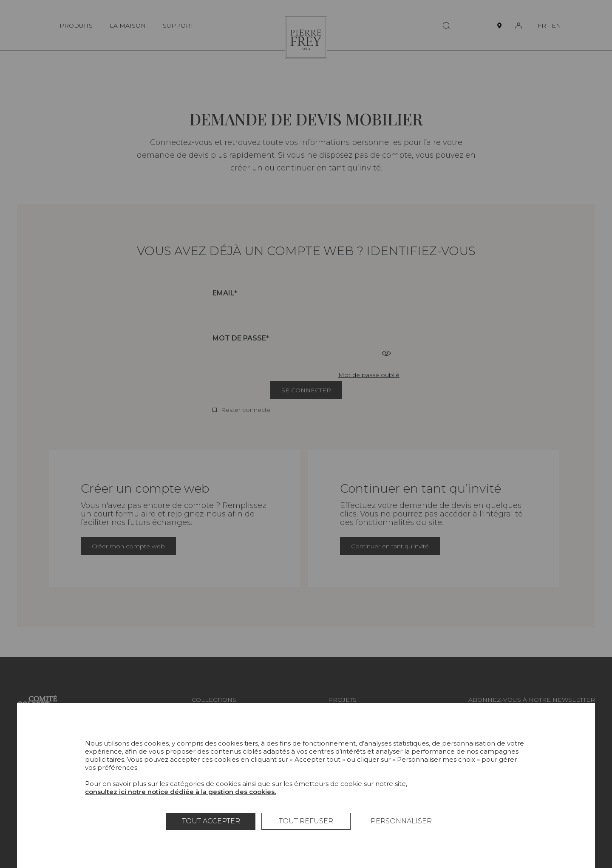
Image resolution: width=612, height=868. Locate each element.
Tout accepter (211, 821)
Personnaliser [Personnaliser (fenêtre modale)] (401, 821)
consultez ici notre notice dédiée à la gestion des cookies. (180, 792)
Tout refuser (306, 821)
